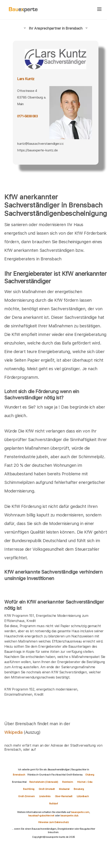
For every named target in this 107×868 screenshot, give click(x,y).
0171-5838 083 (27, 116)
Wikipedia (14, 732)
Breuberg (79, 789)
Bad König (29, 789)
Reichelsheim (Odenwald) (44, 782)
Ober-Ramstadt (64, 796)
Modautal (64, 789)
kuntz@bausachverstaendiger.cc (40, 144)
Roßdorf (53, 804)
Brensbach (19, 775)
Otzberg (90, 775)
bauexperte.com (80, 812)
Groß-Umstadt (47, 789)
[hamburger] (99, 10)
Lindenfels (45, 796)
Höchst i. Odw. (85, 782)
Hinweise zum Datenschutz (53, 822)
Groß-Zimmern (26, 796)
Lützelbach (83, 796)
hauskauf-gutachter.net (41, 816)
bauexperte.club (69, 816)
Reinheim (67, 782)
